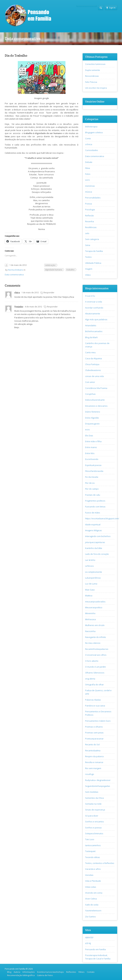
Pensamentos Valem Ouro (98, 721)
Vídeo (88, 275)
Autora (17, 972)
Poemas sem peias (94, 733)
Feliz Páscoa (91, 82)
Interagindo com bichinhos (98, 536)
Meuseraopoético (94, 607)
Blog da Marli (91, 337)
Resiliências (91, 227)
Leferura (89, 566)
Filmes (81, 972)
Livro (87, 180)
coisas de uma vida (94, 376)
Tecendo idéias (93, 857)
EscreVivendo (92, 459)
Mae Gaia (90, 590)
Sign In (111, 8)
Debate (89, 162)
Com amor (90, 382)
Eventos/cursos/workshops (51, 972)
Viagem (89, 269)
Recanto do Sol (92, 744)
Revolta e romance (94, 762)
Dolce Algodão (92, 418)
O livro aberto (92, 661)
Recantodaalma (93, 751)
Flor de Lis (90, 483)
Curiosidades (92, 150)
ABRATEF (89, 937)
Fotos (88, 174)
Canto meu (90, 352)
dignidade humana (54, 270)
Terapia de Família (94, 251)
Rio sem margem (93, 768)
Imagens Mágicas (93, 530)
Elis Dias (89, 436)
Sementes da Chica (94, 798)
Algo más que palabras (96, 319)
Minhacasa (90, 619)
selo (87, 233)
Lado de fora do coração (97, 554)
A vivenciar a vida (94, 302)
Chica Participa (92, 364)
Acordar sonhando (94, 308)
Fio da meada (92, 477)
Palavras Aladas (93, 700)
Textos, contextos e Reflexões (100, 863)
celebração (50, 265)
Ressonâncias (92, 76)
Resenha (90, 221)
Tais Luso (90, 839)
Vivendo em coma (94, 893)
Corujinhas (90, 394)
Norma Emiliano (16, 270)
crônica (89, 144)
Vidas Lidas (91, 887)
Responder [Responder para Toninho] (52, 307)
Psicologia (90, 210)
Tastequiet (90, 851)
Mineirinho (90, 613)
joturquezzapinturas (95, 542)
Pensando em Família (95, 949)
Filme (88, 168)
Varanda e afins (93, 869)
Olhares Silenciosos (95, 673)
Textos (88, 257)
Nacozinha (90, 631)
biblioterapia (91, 127)
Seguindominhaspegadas (98, 786)
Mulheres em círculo (95, 625)
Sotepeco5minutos (94, 833)
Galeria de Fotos (45, 975)
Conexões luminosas (95, 64)
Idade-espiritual (93, 524)
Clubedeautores (93, 370)
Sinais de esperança (95, 810)
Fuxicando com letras (95, 507)
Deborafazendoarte (95, 400)
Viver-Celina (91, 899)
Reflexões (71, 972)
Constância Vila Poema (96, 388)
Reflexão (90, 216)
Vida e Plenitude (93, 881)
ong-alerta (90, 679)
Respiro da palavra (94, 756)
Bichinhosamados (94, 331)
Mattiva (89, 596)
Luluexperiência (93, 578)
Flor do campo (92, 489)
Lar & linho (90, 560)
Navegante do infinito (96, 637)
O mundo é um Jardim (95, 667)
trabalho (70, 270)
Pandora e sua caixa (95, 706)
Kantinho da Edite (94, 548)
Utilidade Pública (93, 263)
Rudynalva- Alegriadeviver (98, 780)
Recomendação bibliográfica (21, 975)
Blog (9, 972)
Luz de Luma (91, 584)
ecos (87, 429)
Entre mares (91, 447)
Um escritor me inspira (96, 88)
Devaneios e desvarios (96, 406)
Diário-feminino (93, 412)
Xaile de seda (92, 905)
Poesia (88, 204)
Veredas (89, 875)
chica (17, 293)
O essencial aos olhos (96, 655)
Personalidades (93, 198)
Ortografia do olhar (94, 685)
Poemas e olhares (94, 727)
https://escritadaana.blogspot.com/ (102, 518)
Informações (29, 972)
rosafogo (90, 774)
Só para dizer (92, 816)
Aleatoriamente (93, 314)
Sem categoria (92, 239)
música (89, 192)
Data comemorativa (14, 275)
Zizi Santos (90, 917)
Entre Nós (90, 453)
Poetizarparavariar (94, 739)
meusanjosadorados (95, 602)
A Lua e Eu (90, 296)
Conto (88, 138)
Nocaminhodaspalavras (97, 649)
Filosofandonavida (94, 471)
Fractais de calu (93, 495)
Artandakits (91, 325)
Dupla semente (93, 70)
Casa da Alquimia (93, 358)
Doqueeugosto (92, 424)
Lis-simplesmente (94, 572)
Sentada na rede (93, 804)
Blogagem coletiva (94, 132)
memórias (90, 186)
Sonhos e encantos (95, 822)
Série (88, 245)
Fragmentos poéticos (95, 501)
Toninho (19, 307)
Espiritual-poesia (93, 465)
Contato (91, 972)
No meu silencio (93, 643)
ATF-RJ (88, 943)
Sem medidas (92, 792)
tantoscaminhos (93, 845)
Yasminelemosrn (93, 911)
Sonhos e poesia (93, 828)
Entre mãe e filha (93, 441)
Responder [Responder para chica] (49, 292)
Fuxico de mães (93, 513)
